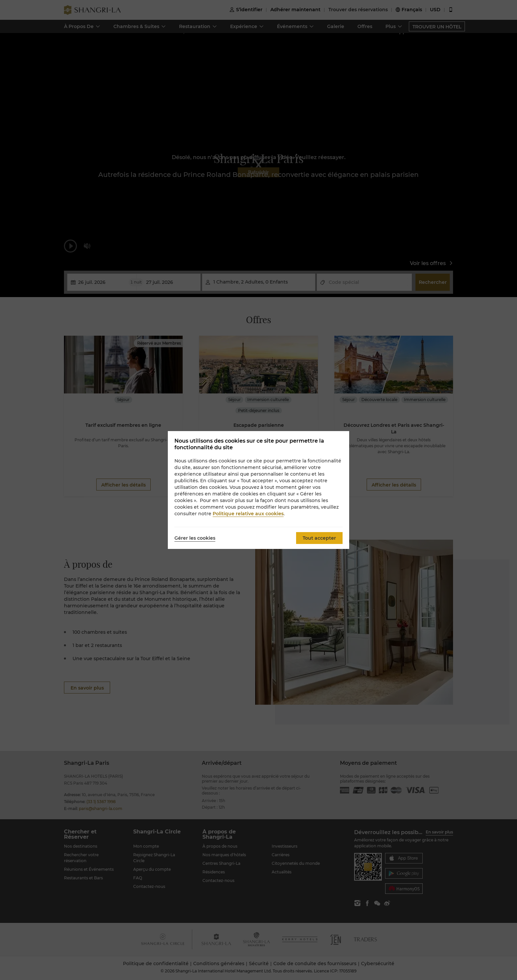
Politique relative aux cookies (248, 514)
